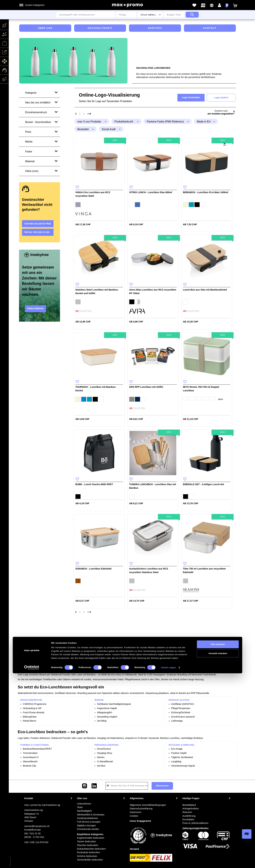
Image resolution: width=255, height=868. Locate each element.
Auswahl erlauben (218, 848)
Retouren (187, 812)
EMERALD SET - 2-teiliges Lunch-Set (204, 484)
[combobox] (86, 15)
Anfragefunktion (191, 809)
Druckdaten (188, 819)
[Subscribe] (162, 786)
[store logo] (127, 5)
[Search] (192, 15)
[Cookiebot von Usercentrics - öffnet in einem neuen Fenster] (32, 862)
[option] (78, 205)
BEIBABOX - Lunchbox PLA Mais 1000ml (206, 192)
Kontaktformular (33, 830)
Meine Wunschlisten (194, 5)
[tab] (92, 121)
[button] (212, 5)
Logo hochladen (191, 98)
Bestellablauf (189, 805)
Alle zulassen (218, 839)
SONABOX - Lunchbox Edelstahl (93, 569)
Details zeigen (168, 862)
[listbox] (99, 205)
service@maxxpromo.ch (37, 826)
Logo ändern (221, 98)
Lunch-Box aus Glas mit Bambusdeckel (205, 290)
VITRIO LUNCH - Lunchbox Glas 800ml (151, 192)
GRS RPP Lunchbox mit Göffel (146, 387)
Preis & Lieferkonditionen (195, 823)
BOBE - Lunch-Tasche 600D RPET (94, 484)
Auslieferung (189, 816)
